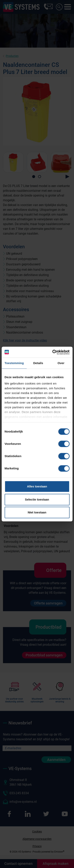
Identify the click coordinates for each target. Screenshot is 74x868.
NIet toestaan (37, 512)
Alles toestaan (37, 486)
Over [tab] (61, 363)
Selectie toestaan (37, 499)
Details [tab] (38, 363)
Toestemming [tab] (14, 363)
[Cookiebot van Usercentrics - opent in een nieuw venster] (53, 352)
